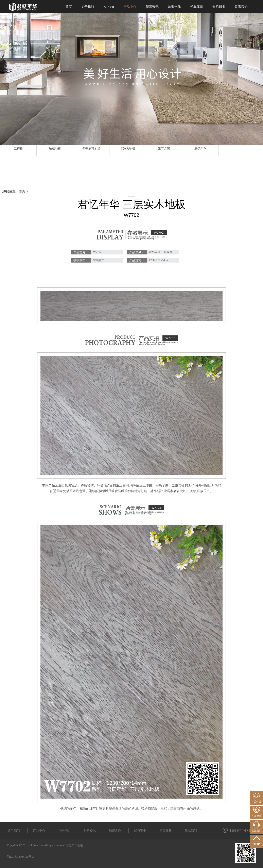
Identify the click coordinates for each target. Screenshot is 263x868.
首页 (22, 191)
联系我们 (191, 831)
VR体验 (64, 831)
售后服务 (165, 831)
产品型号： (81, 252)
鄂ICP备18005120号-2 (20, 857)
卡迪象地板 (128, 149)
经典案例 (140, 831)
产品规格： (137, 260)
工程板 (18, 149)
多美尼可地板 (91, 149)
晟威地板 (55, 149)
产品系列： (137, 252)
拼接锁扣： (81, 260)
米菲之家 (164, 149)
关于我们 (14, 831)
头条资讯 (90, 831)
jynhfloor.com (36, 845)
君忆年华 (200, 149)
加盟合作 (115, 831)
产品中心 (39, 831)
